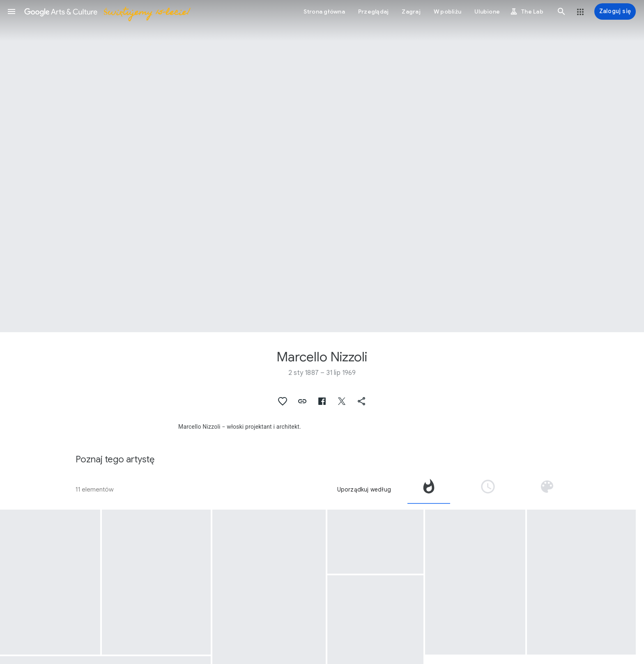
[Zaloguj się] (615, 11)
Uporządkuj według (364, 489)
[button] (11, 11)
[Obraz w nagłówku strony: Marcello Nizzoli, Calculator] (322, 166)
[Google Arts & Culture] (107, 11)
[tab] (429, 489)
